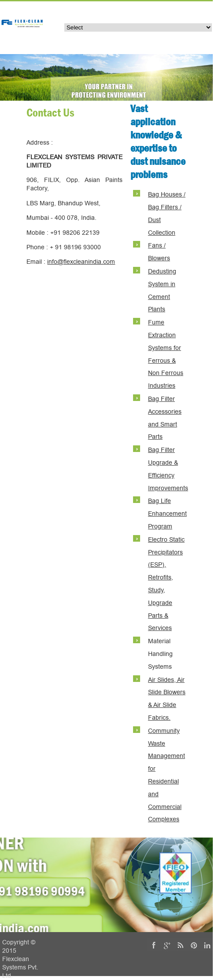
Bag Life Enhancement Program (167, 514)
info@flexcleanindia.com (81, 262)
